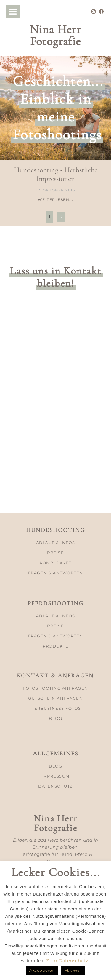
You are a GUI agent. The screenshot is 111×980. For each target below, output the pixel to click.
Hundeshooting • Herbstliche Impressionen (56, 174)
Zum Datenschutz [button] (67, 961)
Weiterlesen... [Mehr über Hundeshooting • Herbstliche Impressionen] (56, 200)
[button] (13, 12)
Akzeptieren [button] (42, 970)
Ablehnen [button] (73, 971)
